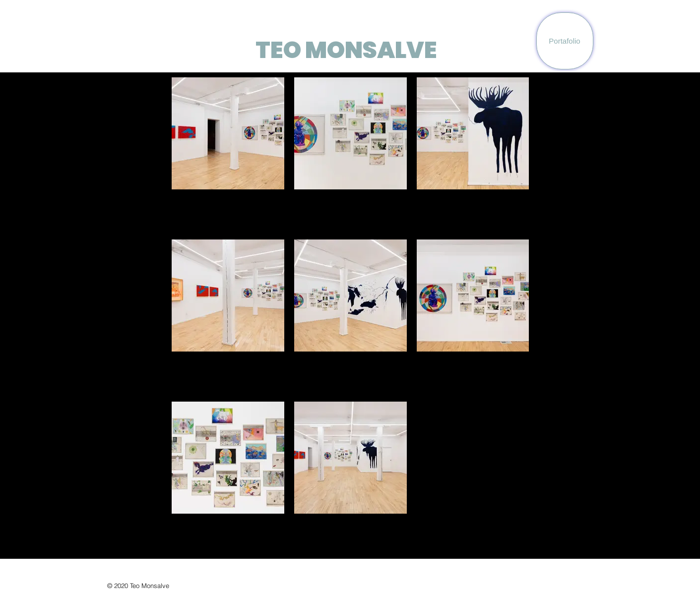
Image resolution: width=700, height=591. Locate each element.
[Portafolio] (565, 41)
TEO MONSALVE (346, 50)
